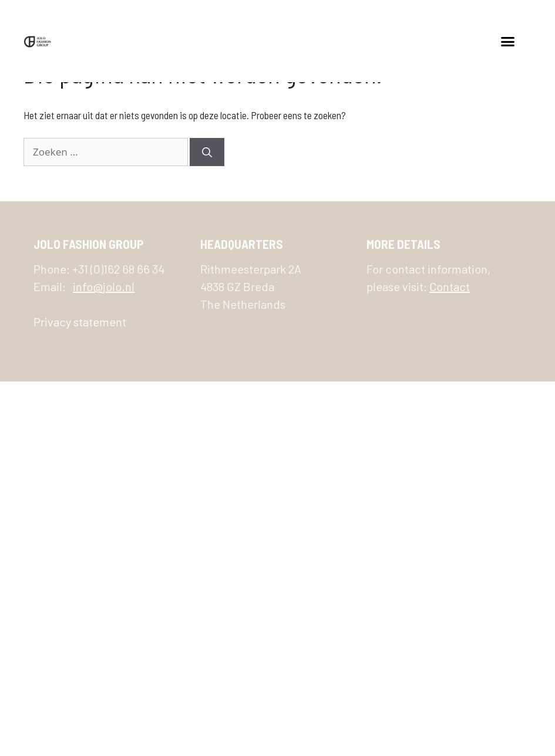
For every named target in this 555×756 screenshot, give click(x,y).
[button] (508, 41)
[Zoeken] (207, 152)
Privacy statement (80, 322)
